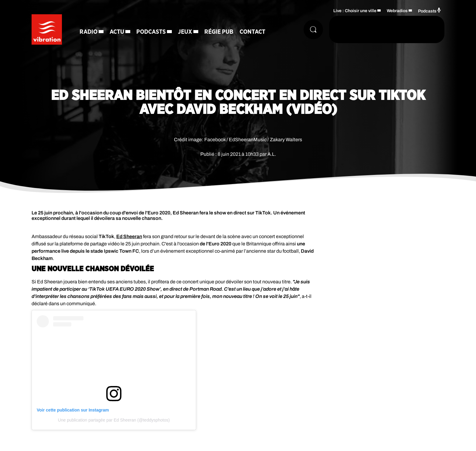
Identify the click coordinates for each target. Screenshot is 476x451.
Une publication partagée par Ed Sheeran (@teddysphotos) (114, 420)
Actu (117, 32)
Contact (252, 32)
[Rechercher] (313, 29)
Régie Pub (219, 32)
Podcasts (151, 32)
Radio (88, 32)
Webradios (397, 11)
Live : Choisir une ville (355, 11)
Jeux (185, 32)
